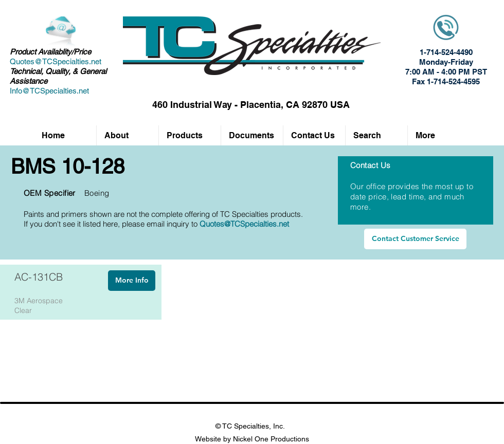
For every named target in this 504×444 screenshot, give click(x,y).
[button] (190, 135)
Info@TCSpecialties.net (49, 91)
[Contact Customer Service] (415, 239)
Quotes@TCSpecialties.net (56, 61)
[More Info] (132, 281)
